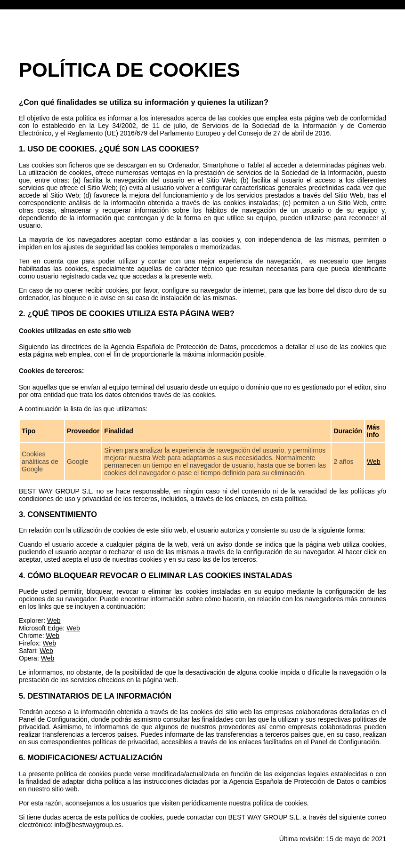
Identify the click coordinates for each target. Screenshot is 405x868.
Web (374, 462)
